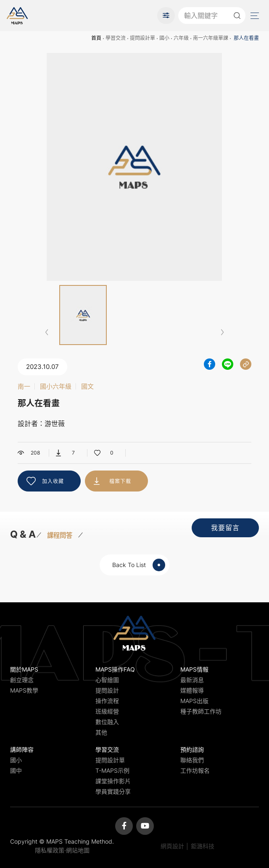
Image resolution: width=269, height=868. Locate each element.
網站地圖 (78, 850)
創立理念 (22, 680)
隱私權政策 (50, 850)
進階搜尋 (166, 16)
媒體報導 (192, 690)
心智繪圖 (107, 680)
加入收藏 (53, 481)
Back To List (139, 565)
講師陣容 (22, 749)
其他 (101, 732)
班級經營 (107, 711)
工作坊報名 (195, 770)
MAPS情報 (194, 669)
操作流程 (107, 701)
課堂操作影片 (113, 781)
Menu (254, 16)
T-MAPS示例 (112, 770)
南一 (24, 386)
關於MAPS (24, 669)
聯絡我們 (192, 760)
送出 (237, 16)
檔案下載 (120, 481)
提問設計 (107, 690)
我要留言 (225, 528)
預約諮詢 (192, 749)
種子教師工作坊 (201, 711)
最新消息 (192, 680)
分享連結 (246, 364)
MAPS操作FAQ (115, 669)
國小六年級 (56, 386)
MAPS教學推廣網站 (17, 16)
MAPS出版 (194, 701)
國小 (164, 38)
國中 (16, 770)
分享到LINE (228, 364)
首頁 (96, 38)
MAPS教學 (24, 690)
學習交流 (116, 38)
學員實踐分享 (113, 791)
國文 (87, 386)
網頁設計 (172, 846)
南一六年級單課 (211, 38)
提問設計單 (142, 38)
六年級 (181, 38)
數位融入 (107, 722)
